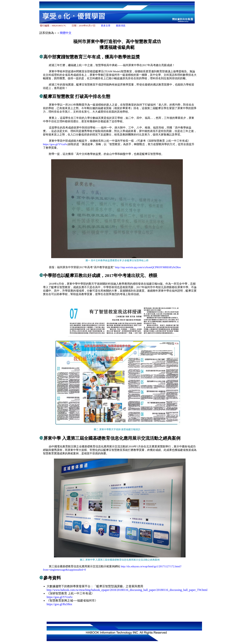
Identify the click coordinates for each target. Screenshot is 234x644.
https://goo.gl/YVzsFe (55, 144)
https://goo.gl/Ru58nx (59, 604)
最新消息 (121, 26)
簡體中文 (66, 33)
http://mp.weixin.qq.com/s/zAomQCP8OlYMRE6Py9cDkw (148, 267)
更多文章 (106, 26)
